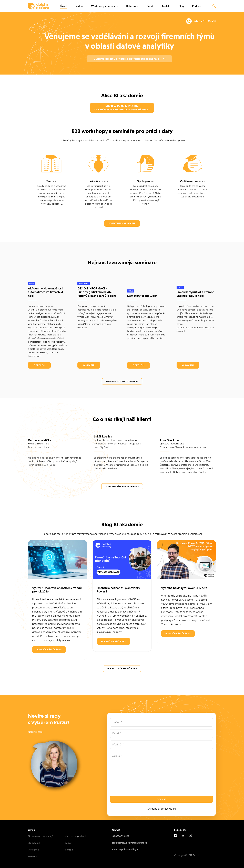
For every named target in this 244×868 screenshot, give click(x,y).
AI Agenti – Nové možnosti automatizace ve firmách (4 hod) (45, 292)
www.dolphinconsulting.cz (125, 849)
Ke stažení (33, 856)
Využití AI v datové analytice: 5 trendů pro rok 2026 (57, 590)
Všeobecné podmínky (76, 836)
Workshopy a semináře (105, 6)
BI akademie (34, 843)
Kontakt (166, 6)
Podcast (197, 6)
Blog (181, 6)
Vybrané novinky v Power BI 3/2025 (184, 588)
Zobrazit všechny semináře (122, 381)
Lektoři (79, 6)
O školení (39, 365)
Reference (132, 6)
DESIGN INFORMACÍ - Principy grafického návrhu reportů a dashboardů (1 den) (97, 292)
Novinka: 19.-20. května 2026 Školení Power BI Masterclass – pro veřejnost (122, 108)
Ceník (150, 6)
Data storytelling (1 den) (143, 296)
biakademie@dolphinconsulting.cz (129, 843)
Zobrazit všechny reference (122, 487)
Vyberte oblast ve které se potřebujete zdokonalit (126, 59)
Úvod (63, 6)
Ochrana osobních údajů (161, 809)
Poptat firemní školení (122, 223)
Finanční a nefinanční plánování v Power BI (118, 590)
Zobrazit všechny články (122, 669)
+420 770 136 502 (120, 836)
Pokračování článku (49, 650)
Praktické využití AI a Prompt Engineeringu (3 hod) (195, 294)
